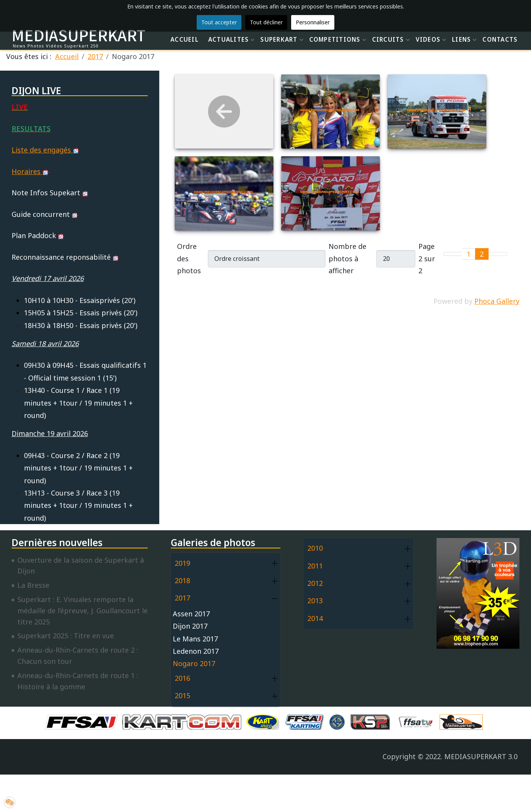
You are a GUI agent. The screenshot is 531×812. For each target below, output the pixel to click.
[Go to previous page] (458, 254)
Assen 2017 (191, 614)
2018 (182, 580)
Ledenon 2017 (196, 651)
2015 (182, 695)
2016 (182, 678)
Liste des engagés (45, 150)
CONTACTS (500, 39)
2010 (315, 548)
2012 (315, 583)
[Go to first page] (448, 254)
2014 (315, 618)
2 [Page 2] (482, 254)
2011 (315, 566)
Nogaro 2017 (194, 663)
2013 (315, 601)
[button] (275, 564)
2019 (182, 563)
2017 (182, 598)
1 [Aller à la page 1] (469, 254)
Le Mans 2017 (195, 639)
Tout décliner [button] (266, 22)
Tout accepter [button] (219, 22)
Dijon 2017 (190, 626)
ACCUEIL (185, 39)
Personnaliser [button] (313, 22)
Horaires (30, 171)
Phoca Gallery (497, 301)
